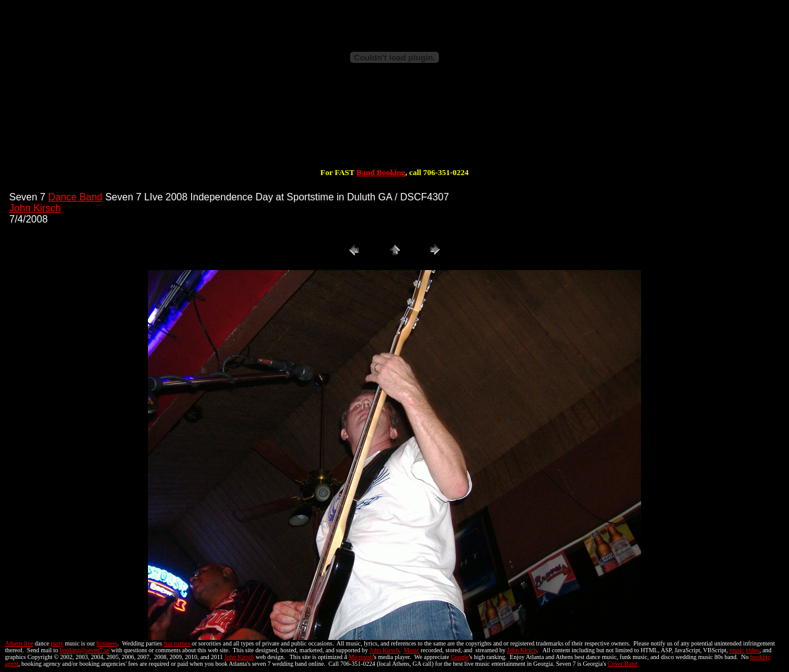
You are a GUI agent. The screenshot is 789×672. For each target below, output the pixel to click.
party (57, 643)
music (737, 650)
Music (411, 650)
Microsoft (361, 657)
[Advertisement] (394, 128)
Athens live (19, 643)
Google (460, 657)
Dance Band (75, 197)
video (753, 650)
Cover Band (623, 664)
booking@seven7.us (85, 650)
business (107, 643)
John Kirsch (35, 208)
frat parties (177, 643)
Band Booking (381, 172)
